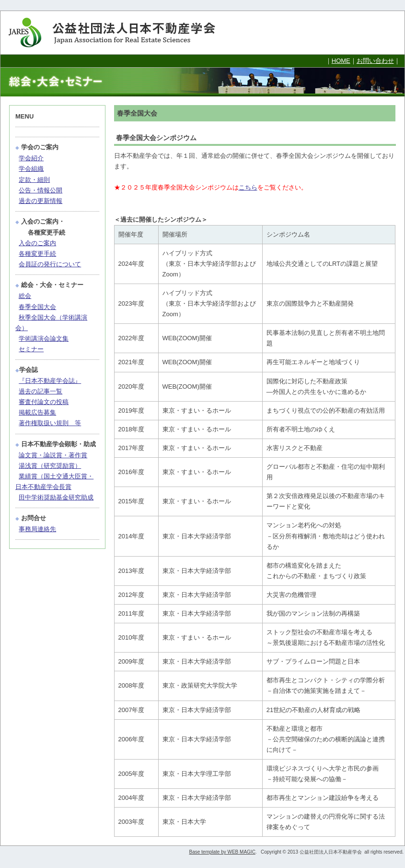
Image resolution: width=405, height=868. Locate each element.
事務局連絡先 (37, 529)
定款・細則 (34, 180)
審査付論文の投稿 (44, 402)
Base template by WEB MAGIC (222, 852)
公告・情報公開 (40, 190)
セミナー (31, 349)
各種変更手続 (37, 254)
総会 (25, 296)
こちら (248, 187)
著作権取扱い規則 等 (50, 423)
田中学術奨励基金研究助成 (56, 497)
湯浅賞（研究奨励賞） (50, 466)
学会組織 (31, 169)
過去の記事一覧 (40, 391)
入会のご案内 (37, 243)
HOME (341, 61)
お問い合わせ (375, 61)
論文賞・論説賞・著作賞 (53, 455)
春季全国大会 (37, 307)
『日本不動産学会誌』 (50, 381)
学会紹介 (31, 158)
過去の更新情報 (40, 201)
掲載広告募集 (37, 412)
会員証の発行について (50, 264)
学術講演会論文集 (44, 339)
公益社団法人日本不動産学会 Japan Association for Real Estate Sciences (120, 33)
